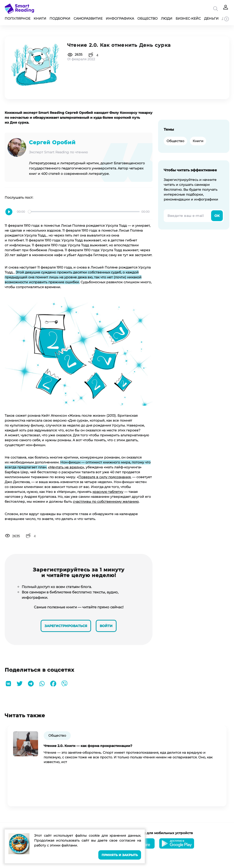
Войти (107, 625)
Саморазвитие (88, 18)
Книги (40, 18)
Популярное (18, 18)
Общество (147, 18)
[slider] (84, 212)
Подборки (60, 18)
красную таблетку (108, 492)
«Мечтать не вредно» (66, 467)
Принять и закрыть (120, 855)
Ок (217, 216)
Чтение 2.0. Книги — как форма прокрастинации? (88, 745)
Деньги (211, 18)
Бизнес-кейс (188, 18)
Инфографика (120, 18)
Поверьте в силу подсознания (105, 477)
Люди (167, 18)
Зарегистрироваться (65, 625)
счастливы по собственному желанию (106, 502)
